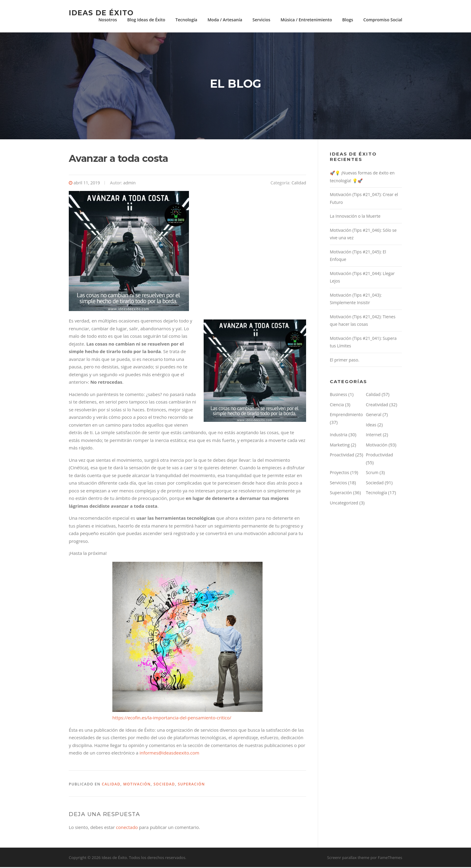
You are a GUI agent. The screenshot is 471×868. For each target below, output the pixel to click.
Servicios (261, 20)
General (374, 415)
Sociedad (164, 785)
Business (339, 395)
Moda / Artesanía (225, 20)
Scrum (372, 473)
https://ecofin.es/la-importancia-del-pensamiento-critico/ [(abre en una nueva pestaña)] (172, 718)
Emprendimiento (346, 415)
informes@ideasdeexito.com (169, 754)
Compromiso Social (383, 20)
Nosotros (108, 20)
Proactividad (342, 456)
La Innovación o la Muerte (355, 217)
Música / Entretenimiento (306, 20)
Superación (191, 785)
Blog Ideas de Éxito (146, 20)
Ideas (371, 426)
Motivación (137, 785)
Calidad (299, 184)
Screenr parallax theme (348, 858)
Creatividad (377, 405)
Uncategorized (344, 504)
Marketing (340, 446)
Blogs (348, 20)
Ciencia (337, 405)
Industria (339, 436)
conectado (127, 828)
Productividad (379, 456)
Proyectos (339, 473)
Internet (374, 436)
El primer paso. (345, 361)
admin (129, 184)
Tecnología (186, 20)
